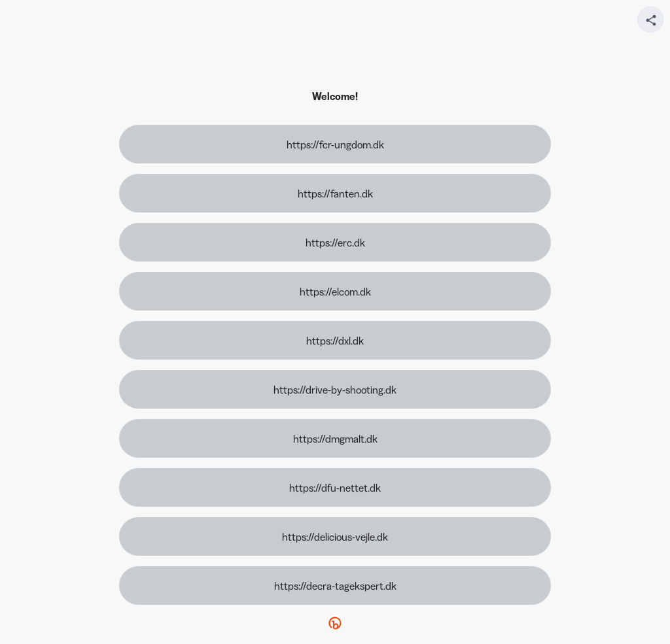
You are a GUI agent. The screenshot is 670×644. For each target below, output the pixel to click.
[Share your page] (650, 20)
